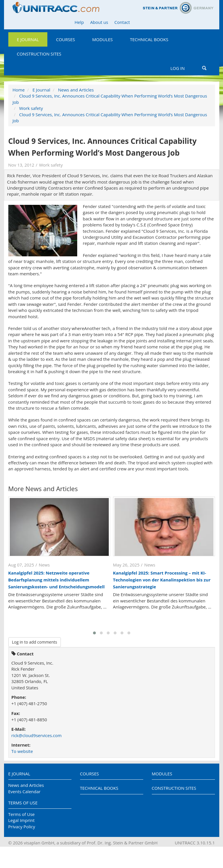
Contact (122, 22)
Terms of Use (23, 803)
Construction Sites (39, 54)
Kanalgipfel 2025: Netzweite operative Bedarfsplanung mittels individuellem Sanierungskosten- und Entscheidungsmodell (57, 580)
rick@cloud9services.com (37, 735)
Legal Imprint (22, 820)
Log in (178, 68)
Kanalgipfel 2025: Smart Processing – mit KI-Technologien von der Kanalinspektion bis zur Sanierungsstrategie (162, 580)
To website (22, 751)
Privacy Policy (22, 827)
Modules (102, 39)
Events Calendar (25, 791)
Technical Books (149, 39)
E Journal (28, 39)
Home (19, 90)
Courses (65, 39)
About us (99, 22)
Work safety (31, 108)
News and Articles (76, 90)
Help (79, 22)
